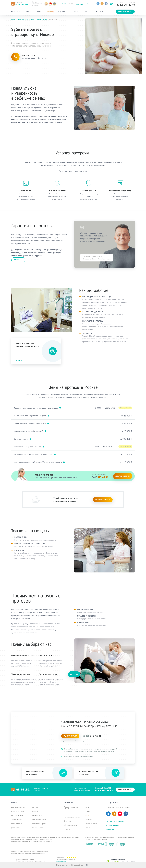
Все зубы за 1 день (17, 811)
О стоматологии (70, 813)
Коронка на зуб (16, 824)
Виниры (35, 807)
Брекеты (35, 811)
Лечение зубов (37, 816)
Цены (39, 12)
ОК (87, 865)
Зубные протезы (17, 820)
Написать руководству (84, 3)
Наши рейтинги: (66, 857)
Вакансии (79, 5)
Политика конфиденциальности (66, 859)
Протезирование (28, 19)
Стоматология (16, 19)
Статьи (87, 828)
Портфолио (63, 12)
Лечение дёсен (38, 828)
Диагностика (16, 828)
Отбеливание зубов (39, 820)
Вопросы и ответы (91, 824)
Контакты (100, 12)
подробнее (79, 865)
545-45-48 (99, 477)
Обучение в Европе (71, 825)
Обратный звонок (125, 12)
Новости (67, 829)
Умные (87, 12)
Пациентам (69, 803)
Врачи (28, 12)
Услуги (17, 12)
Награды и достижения (72, 817)
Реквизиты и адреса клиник (71, 808)
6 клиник (63, 4)
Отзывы (76, 12)
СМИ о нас (68, 821)
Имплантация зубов (18, 807)
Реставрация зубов (39, 824)
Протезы (38, 19)
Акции (51, 12)
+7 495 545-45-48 (126, 5)
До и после (89, 820)
